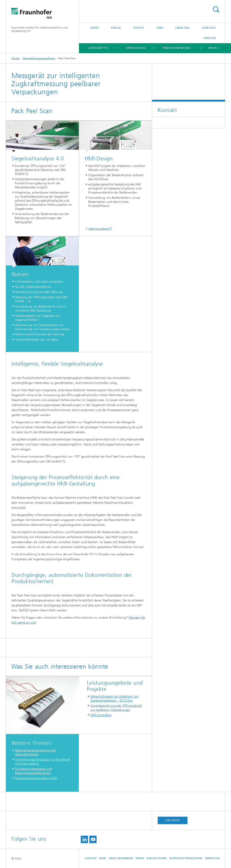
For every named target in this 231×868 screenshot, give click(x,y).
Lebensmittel (98, 48)
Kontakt (209, 28)
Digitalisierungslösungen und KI (36, 778)
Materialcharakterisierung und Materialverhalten (35, 752)
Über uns (182, 28)
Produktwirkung (177, 48)
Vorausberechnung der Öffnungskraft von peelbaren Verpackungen (116, 708)
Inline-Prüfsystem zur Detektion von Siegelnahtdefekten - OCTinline (114, 699)
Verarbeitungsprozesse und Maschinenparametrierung (33, 771)
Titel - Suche (216, 9)
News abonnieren (121, 858)
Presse (116, 28)
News (95, 28)
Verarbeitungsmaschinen (39, 58)
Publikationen (157, 858)
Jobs (160, 28)
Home (15, 58)
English (210, 38)
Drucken (173, 820)
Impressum (212, 858)
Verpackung (136, 48)
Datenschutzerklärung (186, 858)
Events (139, 28)
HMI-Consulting (98, 229)
